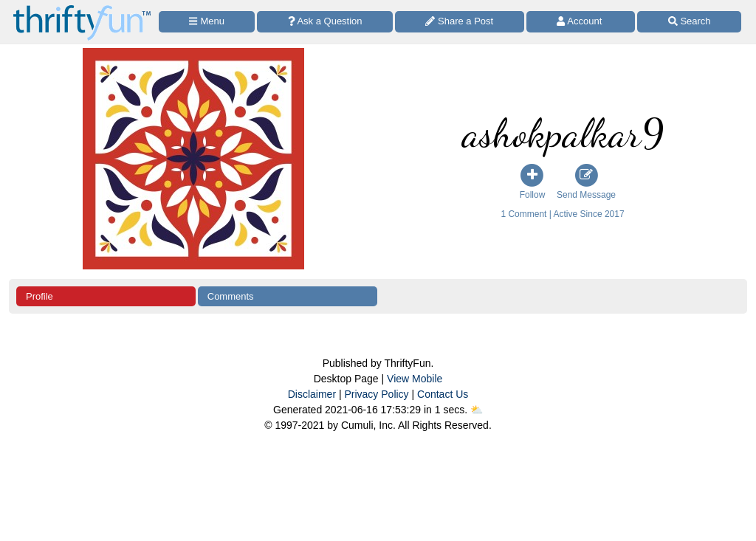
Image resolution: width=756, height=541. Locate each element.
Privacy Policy (376, 394)
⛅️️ (477, 410)
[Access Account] (581, 22)
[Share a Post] (460, 22)
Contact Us (443, 394)
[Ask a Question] (325, 22)
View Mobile (415, 379)
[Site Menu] (207, 22)
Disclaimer (312, 394)
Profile (39, 296)
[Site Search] (689, 22)
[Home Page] (82, 8)
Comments (231, 296)
